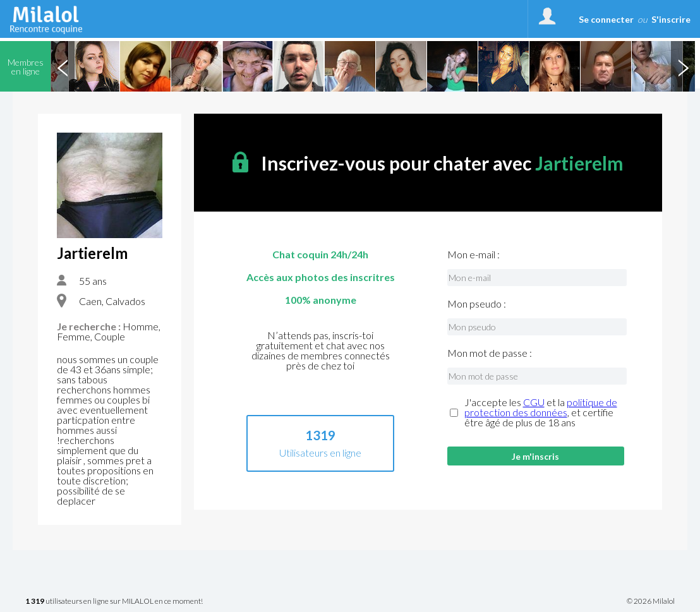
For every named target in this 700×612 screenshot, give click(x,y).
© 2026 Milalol (651, 601)
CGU (534, 402)
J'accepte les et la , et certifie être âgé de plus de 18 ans (541, 412)
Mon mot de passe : (490, 353)
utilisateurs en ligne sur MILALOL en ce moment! (114, 602)
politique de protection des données (541, 407)
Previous (63, 66)
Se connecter (606, 19)
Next (683, 66)
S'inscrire (671, 19)
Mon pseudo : (477, 304)
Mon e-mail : (474, 255)
